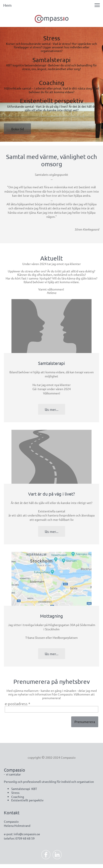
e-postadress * (18, 704)
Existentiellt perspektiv (52, 101)
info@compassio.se (27, 834)
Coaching (52, 83)
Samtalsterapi (51, 60)
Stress (52, 38)
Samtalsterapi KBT (24, 789)
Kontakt (12, 812)
